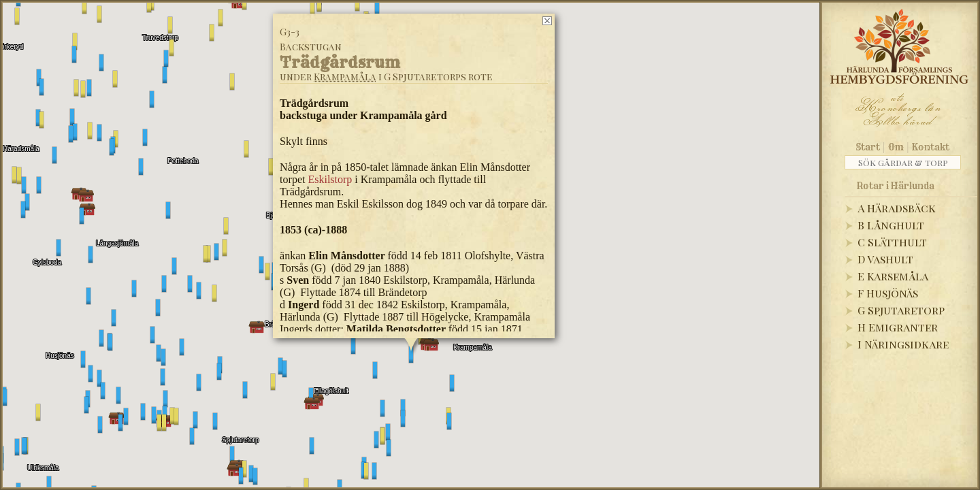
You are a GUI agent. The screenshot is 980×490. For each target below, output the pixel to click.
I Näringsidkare (903, 344)
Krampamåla (345, 77)
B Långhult (891, 225)
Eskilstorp (330, 179)
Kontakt (931, 147)
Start (868, 147)
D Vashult (885, 259)
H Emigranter (898, 327)
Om (896, 147)
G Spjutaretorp (901, 310)
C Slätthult (892, 242)
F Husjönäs (888, 293)
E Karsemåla (893, 276)
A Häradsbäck (897, 208)
